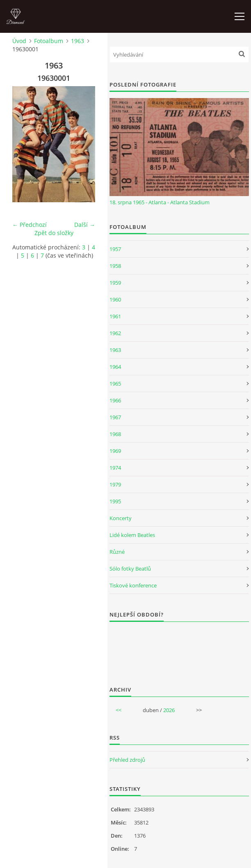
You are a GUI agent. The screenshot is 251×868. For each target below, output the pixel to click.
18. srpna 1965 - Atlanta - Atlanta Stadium (160, 202)
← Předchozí (30, 225)
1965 (115, 384)
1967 (115, 417)
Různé (117, 552)
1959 (115, 283)
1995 (115, 501)
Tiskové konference (133, 585)
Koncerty (121, 518)
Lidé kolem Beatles (132, 535)
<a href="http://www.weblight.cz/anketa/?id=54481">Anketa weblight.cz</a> (179, 649)
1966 (115, 400)
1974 (115, 468)
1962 (115, 333)
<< (119, 710)
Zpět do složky (54, 233)
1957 (115, 249)
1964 (115, 367)
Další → (85, 225)
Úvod (19, 41)
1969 (115, 451)
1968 (115, 434)
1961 (115, 316)
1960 (115, 299)
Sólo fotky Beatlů (130, 569)
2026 (169, 710)
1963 (78, 41)
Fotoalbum (49, 41)
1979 (115, 484)
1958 (115, 266)
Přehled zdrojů (127, 760)
